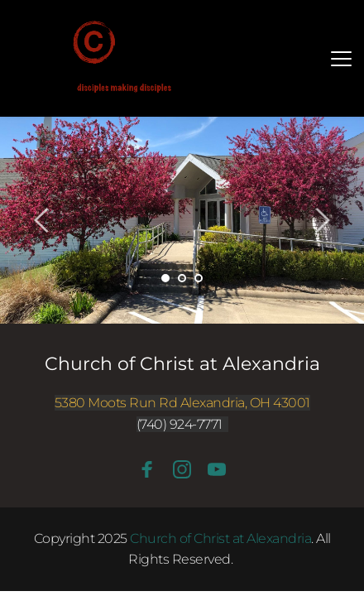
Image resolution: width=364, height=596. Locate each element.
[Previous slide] (42, 220)
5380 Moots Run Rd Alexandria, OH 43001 (182, 403)
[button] (341, 58)
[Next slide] (322, 220)
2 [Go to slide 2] (182, 278)
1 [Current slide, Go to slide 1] (165, 278)
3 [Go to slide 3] (199, 278)
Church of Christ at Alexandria (182, 364)
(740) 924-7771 (180, 424)
